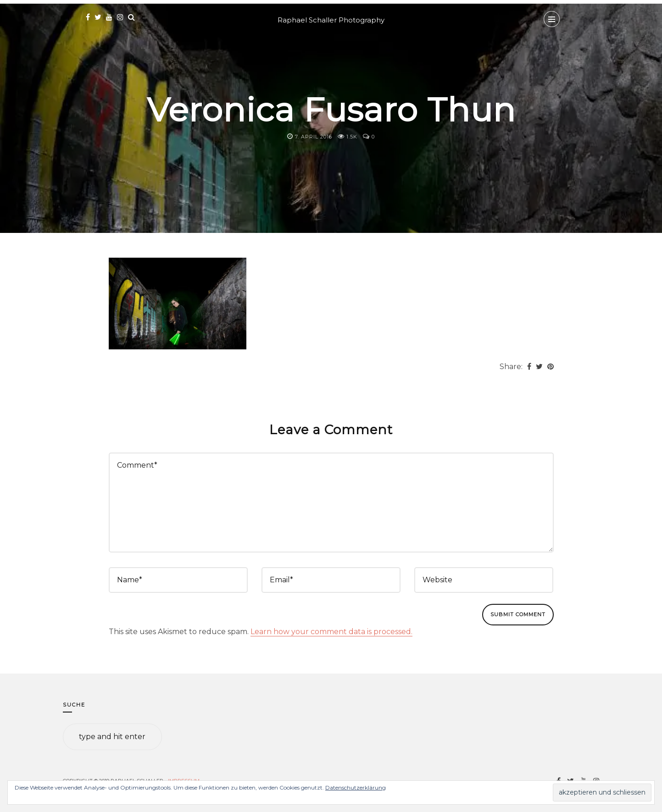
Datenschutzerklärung (356, 787)
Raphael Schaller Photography (331, 20)
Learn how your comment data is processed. (331, 632)
